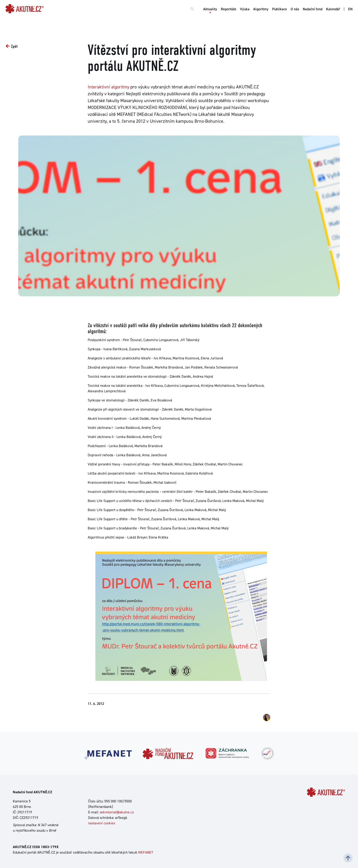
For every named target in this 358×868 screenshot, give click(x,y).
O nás (295, 9)
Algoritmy (261, 9)
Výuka (245, 9)
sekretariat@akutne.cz (117, 812)
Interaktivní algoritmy (108, 87)
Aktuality (210, 9)
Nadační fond (313, 9)
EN (350, 9)
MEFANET (146, 852)
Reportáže (229, 9)
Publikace (280, 9)
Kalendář (333, 9)
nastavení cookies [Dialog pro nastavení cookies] (102, 823)
